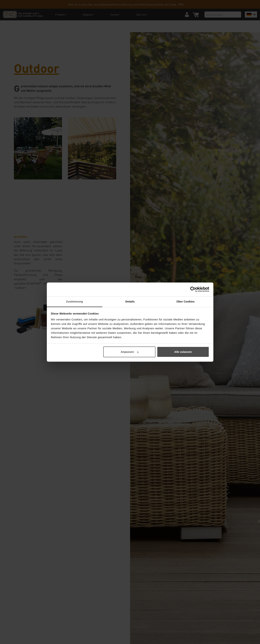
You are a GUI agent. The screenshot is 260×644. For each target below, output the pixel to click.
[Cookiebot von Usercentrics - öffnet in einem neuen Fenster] (193, 289)
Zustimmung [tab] (74, 301)
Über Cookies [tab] (186, 301)
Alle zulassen (183, 352)
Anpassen (130, 352)
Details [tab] (130, 301)
